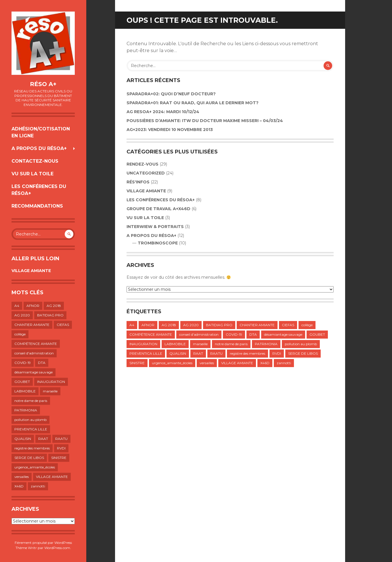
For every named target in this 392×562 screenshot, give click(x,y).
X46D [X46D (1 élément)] (19, 486)
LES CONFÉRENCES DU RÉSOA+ (39, 190)
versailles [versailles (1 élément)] (22, 477)
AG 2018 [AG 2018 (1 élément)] (54, 306)
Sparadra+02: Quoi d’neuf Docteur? (171, 94)
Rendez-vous (143, 164)
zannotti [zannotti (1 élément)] (38, 486)
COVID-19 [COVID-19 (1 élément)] (23, 363)
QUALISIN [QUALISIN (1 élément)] (23, 439)
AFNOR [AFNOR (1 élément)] (33, 306)
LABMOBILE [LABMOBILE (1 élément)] (25, 391)
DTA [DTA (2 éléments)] (42, 363)
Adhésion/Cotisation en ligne (41, 132)
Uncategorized (146, 173)
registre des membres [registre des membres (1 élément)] (32, 448)
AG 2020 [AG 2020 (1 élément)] (22, 315)
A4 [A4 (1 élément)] (17, 306)
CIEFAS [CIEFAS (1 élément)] (63, 325)
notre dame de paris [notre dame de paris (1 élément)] (31, 401)
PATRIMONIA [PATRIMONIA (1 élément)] (26, 410)
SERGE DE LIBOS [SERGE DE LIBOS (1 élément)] (29, 458)
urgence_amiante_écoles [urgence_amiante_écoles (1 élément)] (35, 467)
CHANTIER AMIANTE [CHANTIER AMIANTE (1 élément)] (32, 325)
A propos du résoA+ (39, 148)
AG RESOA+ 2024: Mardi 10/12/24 (163, 112)
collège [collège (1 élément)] (20, 334)
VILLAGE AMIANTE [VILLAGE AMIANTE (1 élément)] (52, 477)
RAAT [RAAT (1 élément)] (43, 439)
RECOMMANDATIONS (37, 206)
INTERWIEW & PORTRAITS (155, 227)
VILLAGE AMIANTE (31, 271)
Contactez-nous (35, 161)
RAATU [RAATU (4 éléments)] (61, 439)
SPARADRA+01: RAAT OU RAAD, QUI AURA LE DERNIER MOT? (193, 103)
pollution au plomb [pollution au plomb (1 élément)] (30, 420)
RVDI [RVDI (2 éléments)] (61, 448)
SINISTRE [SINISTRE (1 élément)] (59, 458)
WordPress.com (57, 548)
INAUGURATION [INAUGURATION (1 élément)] (51, 382)
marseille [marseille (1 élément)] (50, 391)
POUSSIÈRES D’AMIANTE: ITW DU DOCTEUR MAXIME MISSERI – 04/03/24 (205, 121)
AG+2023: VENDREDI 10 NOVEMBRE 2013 (170, 130)
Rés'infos (138, 182)
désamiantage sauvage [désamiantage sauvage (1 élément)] (34, 372)
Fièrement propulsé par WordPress (43, 543)
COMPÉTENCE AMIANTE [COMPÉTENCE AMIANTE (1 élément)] (36, 344)
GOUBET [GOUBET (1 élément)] (22, 382)
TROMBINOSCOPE (158, 243)
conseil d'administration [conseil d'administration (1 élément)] (34, 353)
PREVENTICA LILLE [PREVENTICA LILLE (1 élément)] (31, 429)
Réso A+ (43, 84)
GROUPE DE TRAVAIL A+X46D (158, 209)
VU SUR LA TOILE (32, 174)
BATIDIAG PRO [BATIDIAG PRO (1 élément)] (50, 315)
